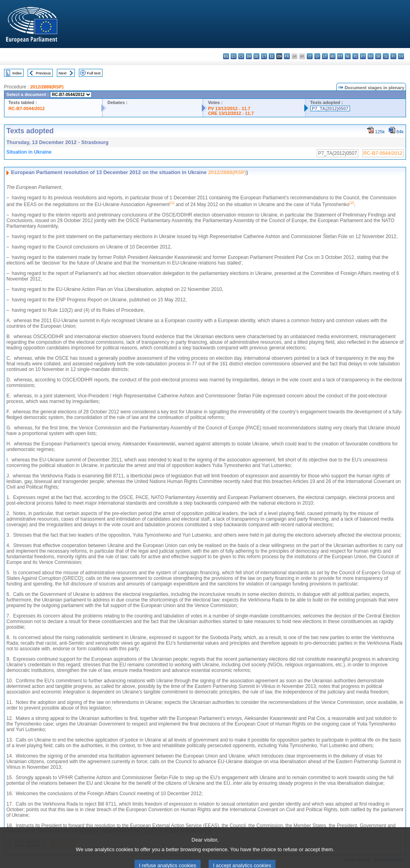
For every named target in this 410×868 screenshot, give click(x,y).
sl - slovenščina (386, 56)
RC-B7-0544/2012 (27, 108)
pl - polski (355, 56)
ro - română (371, 56)
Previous (43, 73)
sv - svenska (401, 56)
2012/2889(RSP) (47, 87)
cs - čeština (241, 56)
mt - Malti (340, 56)
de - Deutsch (256, 56)
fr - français (287, 56)
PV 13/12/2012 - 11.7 (229, 108)
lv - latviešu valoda (317, 56)
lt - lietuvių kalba (325, 56)
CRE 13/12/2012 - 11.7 (231, 113)
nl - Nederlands (348, 56)
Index (17, 73)
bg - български (226, 56)
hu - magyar (333, 56)
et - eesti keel (264, 56)
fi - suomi (393, 56)
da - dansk (249, 56)
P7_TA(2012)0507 (330, 108)
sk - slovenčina (378, 56)
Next (62, 73)
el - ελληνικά (272, 56)
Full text (94, 73)
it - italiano (310, 56)
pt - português (363, 56)
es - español (234, 56)
